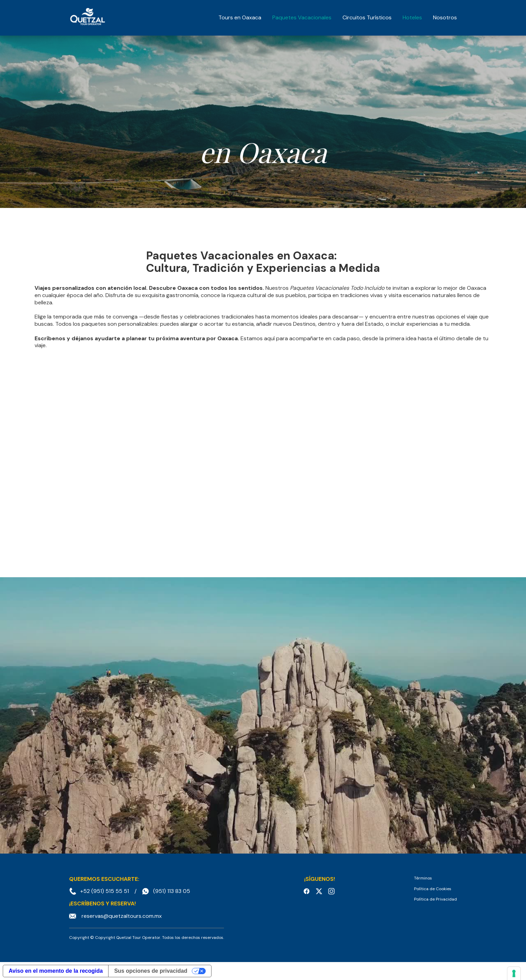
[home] (87, 18)
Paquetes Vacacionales (302, 17)
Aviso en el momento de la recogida (56, 971)
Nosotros (445, 17)
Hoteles (412, 17)
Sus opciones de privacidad (151, 971)
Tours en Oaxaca (240, 17)
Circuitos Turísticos (367, 17)
